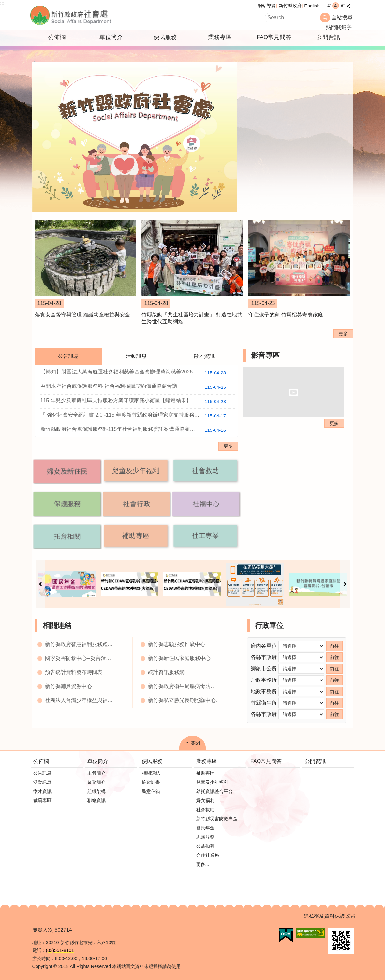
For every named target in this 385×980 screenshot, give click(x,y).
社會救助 (205, 810)
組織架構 (96, 791)
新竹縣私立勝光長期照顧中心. (183, 700)
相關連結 (57, 626)
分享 (349, 6)
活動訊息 (42, 782)
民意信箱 (151, 791)
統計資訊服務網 (166, 672)
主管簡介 (96, 773)
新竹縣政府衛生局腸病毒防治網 (184, 686)
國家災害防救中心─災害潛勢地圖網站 (81, 658)
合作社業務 (208, 855)
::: (2, 3)
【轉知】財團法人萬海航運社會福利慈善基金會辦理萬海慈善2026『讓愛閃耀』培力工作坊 (138, 373)
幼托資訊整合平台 (215, 791)
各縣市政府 (264, 657)
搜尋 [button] (325, 18)
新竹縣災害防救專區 (217, 819)
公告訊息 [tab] (68, 356)
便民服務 (165, 37)
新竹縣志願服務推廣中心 (177, 644)
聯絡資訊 (96, 800)
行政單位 (269, 626)
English (312, 6)
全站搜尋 (342, 17)
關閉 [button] (195, 743)
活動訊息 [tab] (136, 356)
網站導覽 (267, 6)
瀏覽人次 (43, 930)
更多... (203, 864)
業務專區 (220, 37)
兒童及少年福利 (212, 782)
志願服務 (205, 837)
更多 (343, 334)
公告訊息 (42, 773)
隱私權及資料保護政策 (330, 916)
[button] (67, 471)
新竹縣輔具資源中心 (68, 686)
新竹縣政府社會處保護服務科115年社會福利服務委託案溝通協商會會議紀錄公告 (136, 430)
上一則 (40, 584)
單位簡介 (111, 37)
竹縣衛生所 (264, 703)
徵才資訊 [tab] (204, 356)
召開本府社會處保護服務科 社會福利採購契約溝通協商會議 (136, 387)
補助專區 (205, 773)
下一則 (345, 584)
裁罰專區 (42, 800)
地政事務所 (264, 691)
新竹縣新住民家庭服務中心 (179, 658)
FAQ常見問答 (274, 37)
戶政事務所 (264, 680)
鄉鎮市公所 (264, 669)
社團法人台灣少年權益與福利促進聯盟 (81, 700)
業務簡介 (96, 782)
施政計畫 (151, 782)
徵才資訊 (42, 791)
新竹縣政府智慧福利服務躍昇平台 (81, 644)
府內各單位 (264, 646)
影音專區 (265, 355)
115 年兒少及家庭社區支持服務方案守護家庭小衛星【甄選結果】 (136, 402)
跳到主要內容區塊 (3, 3)
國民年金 (205, 828)
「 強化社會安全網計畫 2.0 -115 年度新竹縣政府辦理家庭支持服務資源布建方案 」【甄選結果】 (138, 416)
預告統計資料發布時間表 (74, 672)
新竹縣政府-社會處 (103, 15)
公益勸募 (205, 846)
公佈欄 (57, 37)
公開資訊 (328, 37)
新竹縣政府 (290, 6)
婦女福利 (205, 800)
